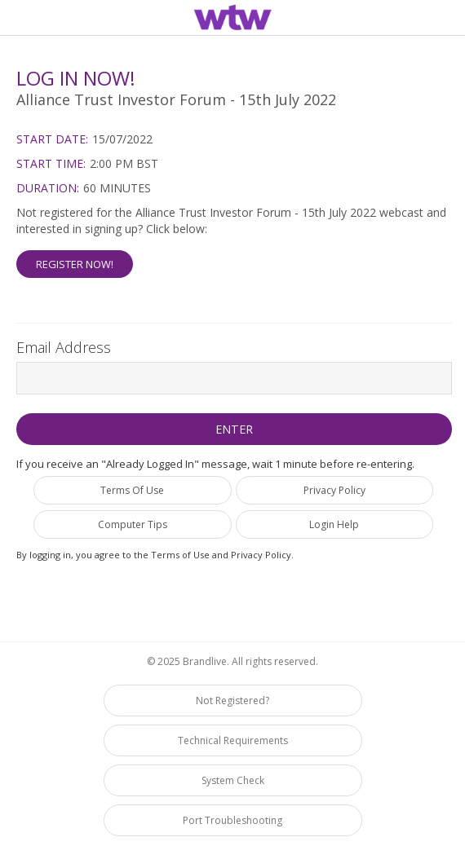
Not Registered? (232, 701)
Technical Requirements (233, 740)
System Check (233, 780)
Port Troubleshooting (232, 820)
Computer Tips (133, 524)
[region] (232, 20)
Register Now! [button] (75, 264)
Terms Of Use (132, 490)
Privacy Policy (334, 490)
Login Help (334, 524)
